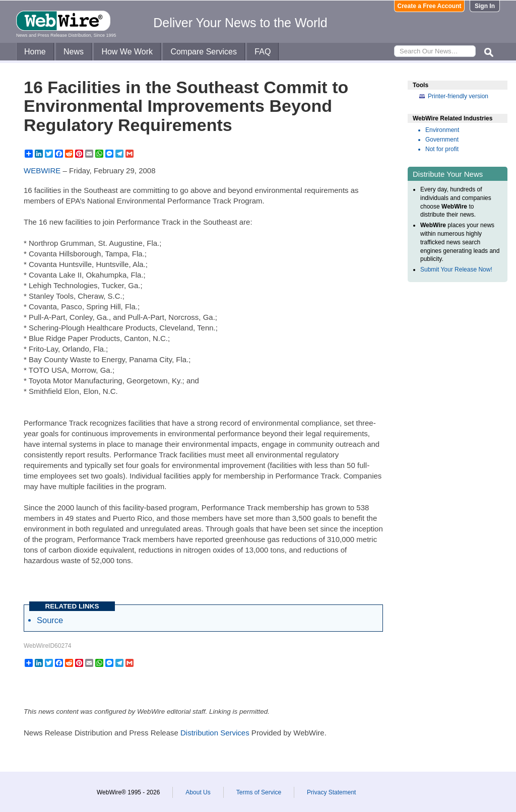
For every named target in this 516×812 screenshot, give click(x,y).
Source (50, 620)
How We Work (127, 52)
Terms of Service (259, 792)
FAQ (263, 52)
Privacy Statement (331, 792)
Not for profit (442, 149)
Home (35, 52)
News (74, 52)
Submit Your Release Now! (456, 269)
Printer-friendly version (458, 96)
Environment (442, 130)
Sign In (485, 6)
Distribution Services (215, 733)
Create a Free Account (430, 6)
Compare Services (204, 52)
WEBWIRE (42, 171)
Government (442, 140)
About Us (198, 792)
